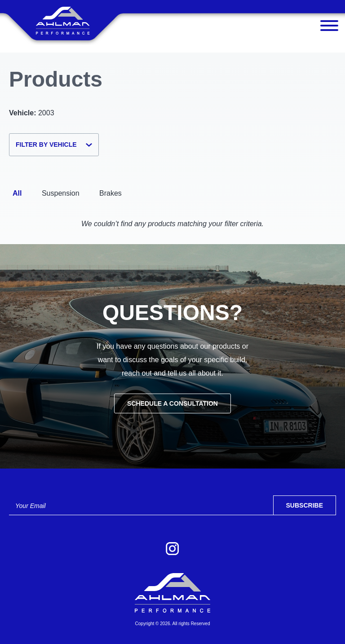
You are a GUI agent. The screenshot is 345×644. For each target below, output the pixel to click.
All (17, 193)
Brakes (111, 193)
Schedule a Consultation (172, 403)
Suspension (61, 193)
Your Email (31, 506)
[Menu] (329, 28)
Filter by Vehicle (54, 145)
